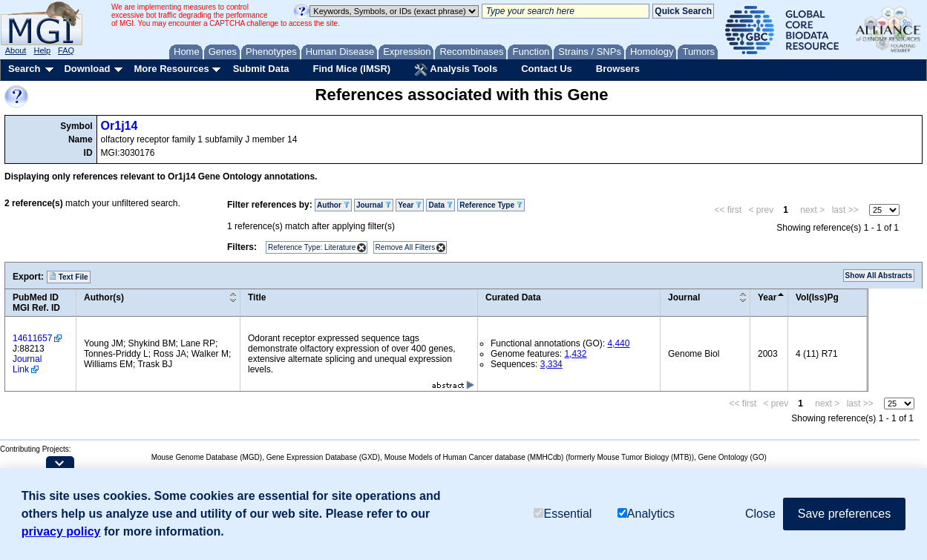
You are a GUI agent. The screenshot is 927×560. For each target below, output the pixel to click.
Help (42, 50)
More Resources (171, 69)
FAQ (66, 50)
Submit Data (261, 69)
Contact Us (547, 69)
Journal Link (27, 364)
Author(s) (104, 297)
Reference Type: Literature (312, 247)
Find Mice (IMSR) (351, 69)
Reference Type (491, 205)
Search (24, 69)
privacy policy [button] (61, 531)
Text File (69, 277)
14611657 (32, 338)
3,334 (551, 364)
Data (440, 205)
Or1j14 (119, 126)
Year (410, 205)
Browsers (618, 69)
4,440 (618, 343)
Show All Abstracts (879, 276)
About (16, 50)
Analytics (646, 514)
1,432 (575, 354)
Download (87, 69)
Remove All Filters (406, 247)
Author (333, 205)
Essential (563, 514)
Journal (374, 205)
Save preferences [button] (844, 514)
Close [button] (760, 514)
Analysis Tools (456, 70)
